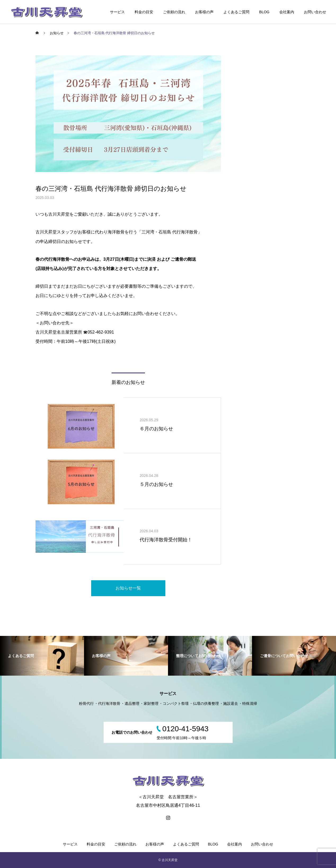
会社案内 (287, 12)
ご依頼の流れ (174, 12)
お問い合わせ (315, 12)
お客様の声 (204, 12)
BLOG (264, 12)
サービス (117, 12)
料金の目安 (144, 12)
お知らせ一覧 (128, 588)
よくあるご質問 (236, 12)
